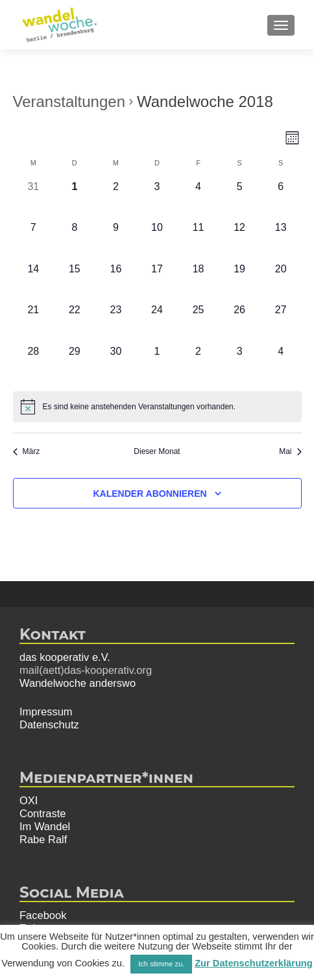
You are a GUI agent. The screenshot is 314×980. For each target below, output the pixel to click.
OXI (29, 800)
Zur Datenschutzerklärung (254, 963)
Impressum (46, 711)
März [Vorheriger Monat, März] (27, 451)
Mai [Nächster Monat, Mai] (290, 451)
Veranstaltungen (69, 102)
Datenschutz (49, 724)
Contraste (43, 813)
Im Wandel (45, 826)
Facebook (43, 915)
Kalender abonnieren (150, 494)
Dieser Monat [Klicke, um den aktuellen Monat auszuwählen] (157, 451)
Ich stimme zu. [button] (161, 964)
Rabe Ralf (43, 839)
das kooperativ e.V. (65, 657)
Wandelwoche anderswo (78, 683)
